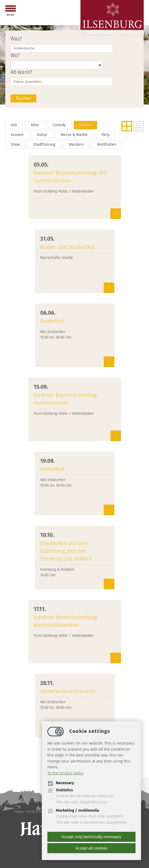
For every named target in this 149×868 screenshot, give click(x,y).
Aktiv (35, 125)
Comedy (59, 125)
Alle (14, 125)
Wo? (15, 55)
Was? (16, 39)
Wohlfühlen (107, 145)
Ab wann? (21, 72)
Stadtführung (44, 145)
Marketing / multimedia (73, 810)
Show (15, 145)
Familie (85, 125)
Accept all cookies (91, 848)
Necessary (61, 783)
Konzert (17, 135)
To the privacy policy (66, 773)
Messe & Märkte (74, 135)
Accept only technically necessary (91, 837)
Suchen (23, 98)
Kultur (42, 135)
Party (106, 135)
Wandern (76, 145)
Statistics (60, 790)
